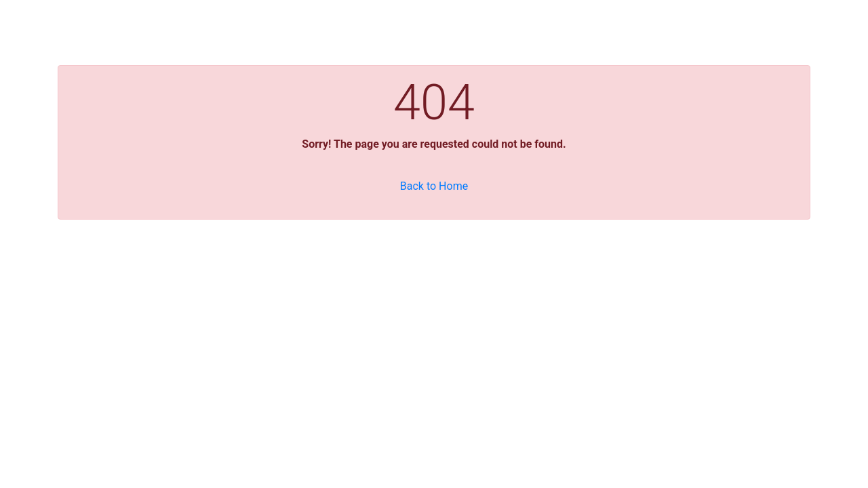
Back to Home (434, 186)
